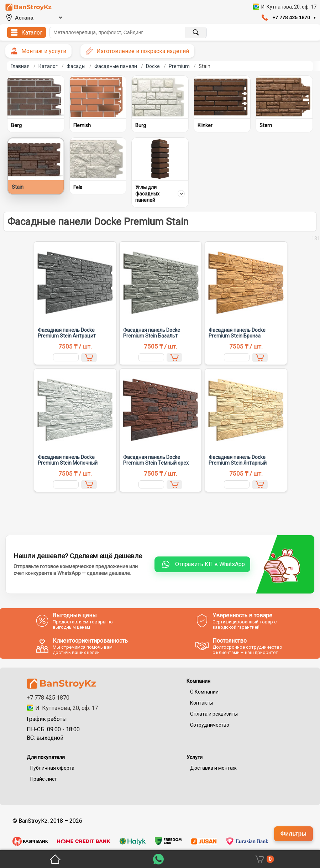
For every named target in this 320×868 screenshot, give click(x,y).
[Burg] (160, 97)
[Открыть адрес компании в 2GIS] (285, 7)
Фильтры (293, 834)
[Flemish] (98, 97)
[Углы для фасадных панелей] (160, 159)
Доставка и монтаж (213, 768)
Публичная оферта (52, 768)
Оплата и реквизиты (214, 714)
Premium (179, 66)
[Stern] (284, 97)
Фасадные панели (116, 66)
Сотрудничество (210, 725)
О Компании (204, 692)
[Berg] (36, 97)
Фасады (76, 66)
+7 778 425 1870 (48, 698)
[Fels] (98, 159)
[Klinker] (222, 97)
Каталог (48, 66)
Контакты (201, 703)
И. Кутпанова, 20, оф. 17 (62, 708)
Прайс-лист (44, 779)
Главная (20, 66)
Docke (153, 66)
